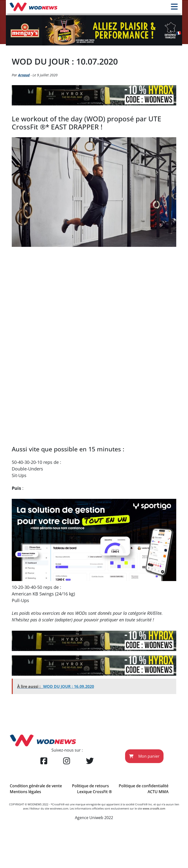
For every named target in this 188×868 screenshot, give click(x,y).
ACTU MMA (158, 792)
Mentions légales (25, 792)
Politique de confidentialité (144, 786)
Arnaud (24, 75)
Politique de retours (90, 786)
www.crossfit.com (154, 808)
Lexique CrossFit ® (94, 792)
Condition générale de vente (36, 786)
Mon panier (144, 756)
